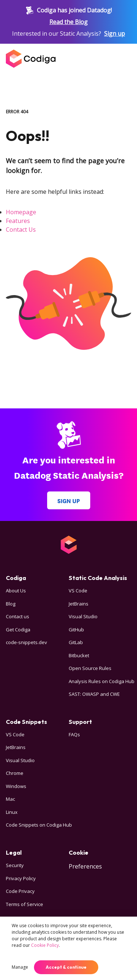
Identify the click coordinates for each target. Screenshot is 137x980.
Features (18, 221)
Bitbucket (79, 655)
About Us (16, 591)
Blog (11, 604)
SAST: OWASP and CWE (94, 694)
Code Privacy (20, 891)
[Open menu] (124, 59)
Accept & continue (66, 967)
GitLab (76, 642)
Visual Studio (83, 616)
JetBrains (79, 604)
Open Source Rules (90, 668)
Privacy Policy (21, 878)
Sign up (115, 34)
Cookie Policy (45, 945)
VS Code (78, 591)
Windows (16, 786)
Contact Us (21, 230)
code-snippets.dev (26, 642)
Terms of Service (24, 904)
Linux (12, 812)
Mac (10, 799)
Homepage (21, 212)
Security (15, 865)
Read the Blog (68, 22)
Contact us (18, 616)
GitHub (76, 630)
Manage (20, 967)
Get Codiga (18, 630)
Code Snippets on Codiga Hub (39, 825)
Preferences (85, 866)
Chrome (15, 773)
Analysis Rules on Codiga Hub (102, 681)
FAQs (74, 734)
